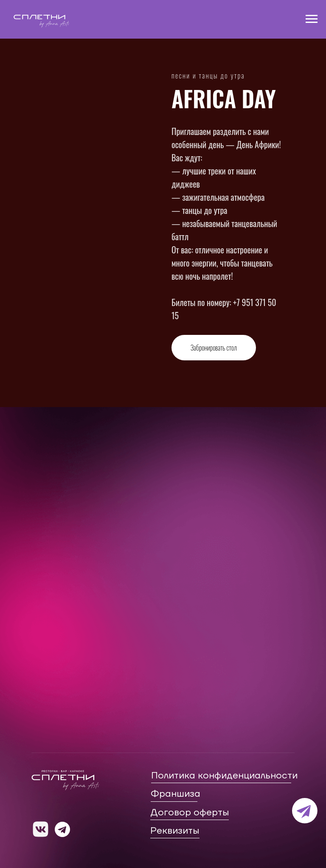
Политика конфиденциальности (224, 775)
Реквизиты (175, 831)
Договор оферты (190, 812)
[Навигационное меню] (312, 19)
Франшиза (176, 794)
